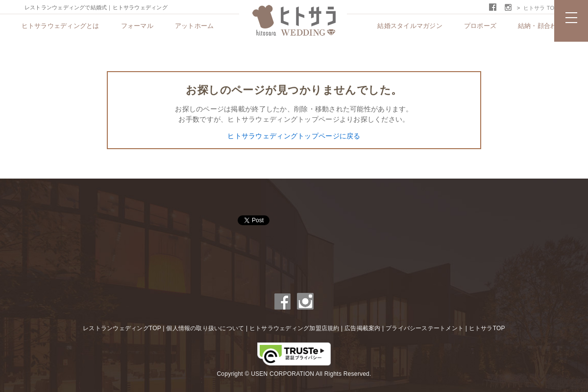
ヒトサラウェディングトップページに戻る (294, 136)
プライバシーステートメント (425, 328)
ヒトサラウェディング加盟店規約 (294, 328)
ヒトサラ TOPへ (543, 8)
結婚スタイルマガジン (410, 26)
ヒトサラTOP (487, 328)
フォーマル (137, 26)
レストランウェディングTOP (122, 328)
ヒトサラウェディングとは (61, 26)
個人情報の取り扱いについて (205, 328)
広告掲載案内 (362, 328)
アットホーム (195, 26)
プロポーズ (480, 26)
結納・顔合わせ (541, 26)
